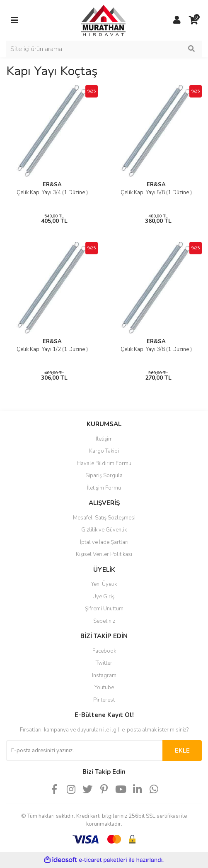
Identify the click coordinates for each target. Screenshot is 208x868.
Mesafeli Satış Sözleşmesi (104, 518)
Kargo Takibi (104, 451)
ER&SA (52, 185)
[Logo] (96, 20)
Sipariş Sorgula (104, 475)
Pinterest (104, 700)
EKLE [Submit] (182, 751)
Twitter (104, 663)
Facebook (104, 651)
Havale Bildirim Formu (104, 463)
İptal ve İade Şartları (104, 542)
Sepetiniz (104, 621)
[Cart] (193, 20)
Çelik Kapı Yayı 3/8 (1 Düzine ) (156, 349)
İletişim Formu (104, 488)
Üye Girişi (104, 597)
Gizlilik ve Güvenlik (104, 530)
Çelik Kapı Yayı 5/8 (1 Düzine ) (156, 193)
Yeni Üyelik (104, 584)
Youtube (104, 688)
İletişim (104, 439)
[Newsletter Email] (84, 751)
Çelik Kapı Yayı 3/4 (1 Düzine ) (52, 193)
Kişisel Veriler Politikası (104, 554)
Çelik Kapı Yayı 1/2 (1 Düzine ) (52, 349)
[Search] (104, 49)
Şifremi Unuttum (104, 609)
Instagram (104, 675)
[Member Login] (177, 20)
